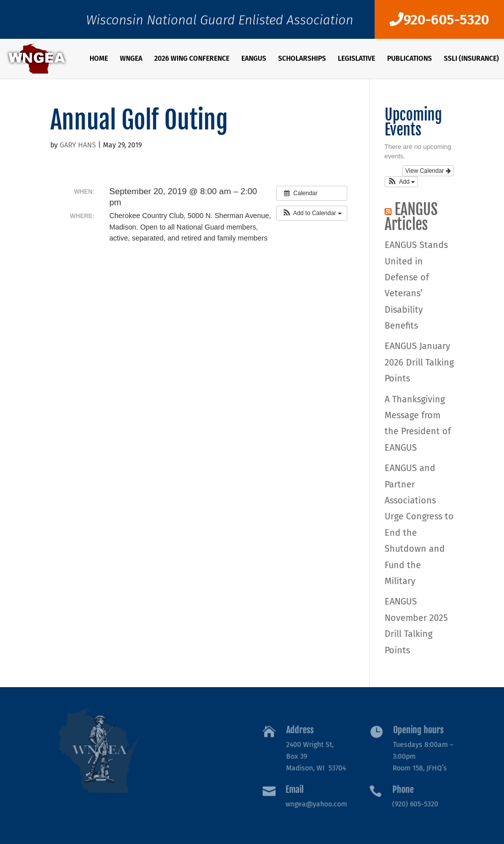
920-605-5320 (439, 20)
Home (99, 59)
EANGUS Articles (411, 217)
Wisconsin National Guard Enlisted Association (220, 23)
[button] (312, 213)
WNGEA (131, 59)
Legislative (356, 59)
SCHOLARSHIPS (302, 59)
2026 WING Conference (192, 59)
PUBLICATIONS (409, 59)
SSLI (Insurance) (471, 59)
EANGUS (254, 59)
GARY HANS (78, 145)
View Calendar (428, 171)
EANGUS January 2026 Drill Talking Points (419, 362)
